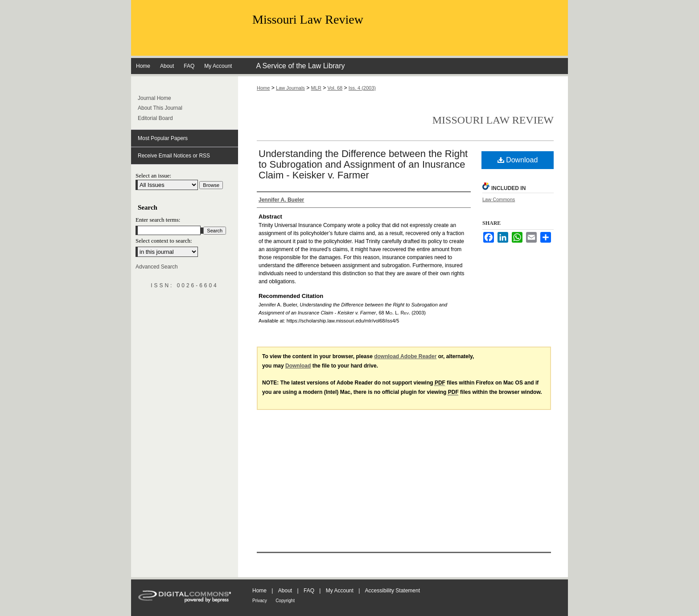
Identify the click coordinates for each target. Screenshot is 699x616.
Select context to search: (164, 241)
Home (263, 88)
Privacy (260, 601)
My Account (340, 591)
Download (518, 160)
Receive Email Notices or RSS (174, 156)
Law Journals (290, 88)
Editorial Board (155, 118)
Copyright (285, 601)
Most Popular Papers (163, 138)
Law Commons (499, 199)
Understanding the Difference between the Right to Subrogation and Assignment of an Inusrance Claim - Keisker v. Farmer (363, 164)
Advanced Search (157, 267)
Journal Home (154, 98)
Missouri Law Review (308, 19)
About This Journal (160, 108)
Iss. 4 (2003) (362, 88)
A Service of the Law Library (300, 66)
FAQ (309, 591)
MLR (316, 88)
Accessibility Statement (393, 591)
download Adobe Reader (405, 356)
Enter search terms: (158, 220)
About (285, 591)
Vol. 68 (335, 88)
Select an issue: (153, 176)
